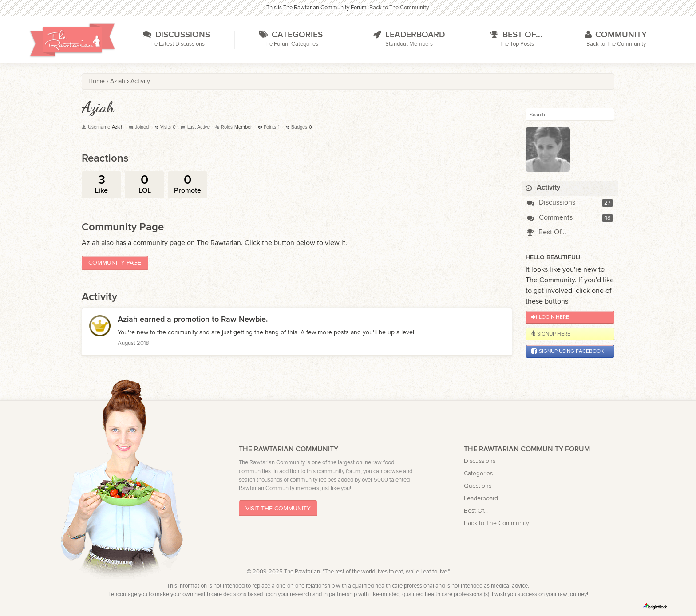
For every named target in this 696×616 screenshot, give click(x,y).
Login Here (550, 317)
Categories (478, 473)
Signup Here (551, 334)
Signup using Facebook (567, 351)
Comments (550, 218)
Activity (543, 188)
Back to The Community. (399, 8)
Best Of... (547, 232)
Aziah (128, 319)
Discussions (551, 203)
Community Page (115, 263)
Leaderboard (481, 498)
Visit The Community (278, 508)
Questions (478, 486)
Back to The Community (496, 523)
